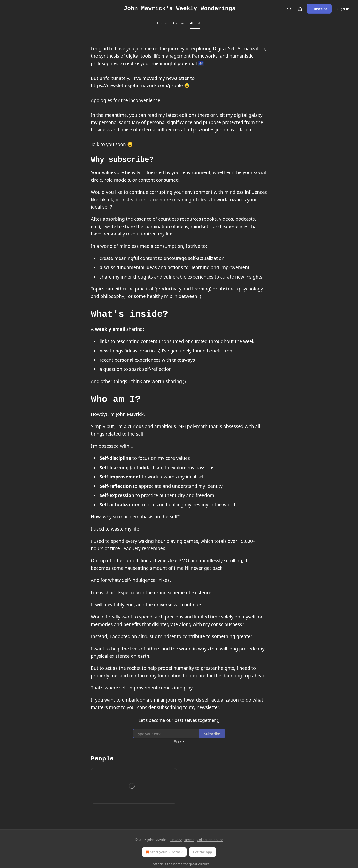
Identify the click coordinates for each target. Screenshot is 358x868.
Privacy (176, 840)
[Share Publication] (300, 9)
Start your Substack (164, 852)
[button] (162, 23)
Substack (156, 864)
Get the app (202, 852)
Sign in (343, 9)
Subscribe (319, 9)
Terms (189, 840)
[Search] (289, 9)
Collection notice (210, 840)
